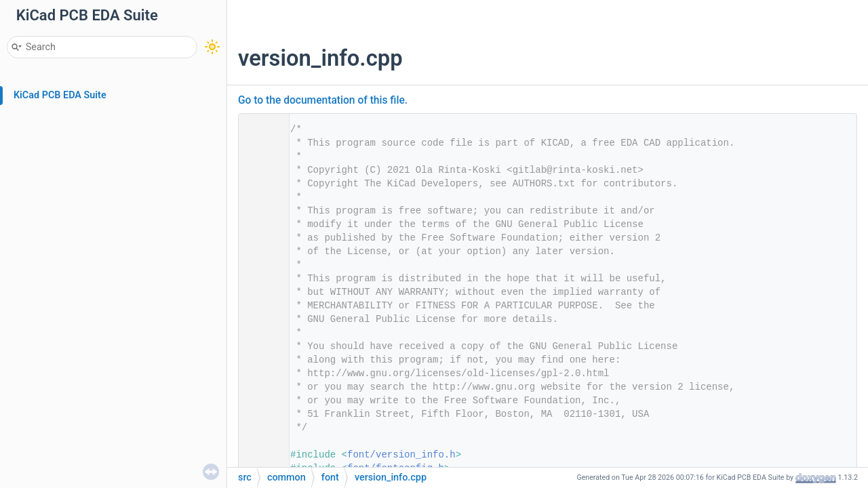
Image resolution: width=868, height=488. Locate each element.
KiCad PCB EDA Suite (60, 95)
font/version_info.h (401, 455)
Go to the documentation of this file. (323, 100)
